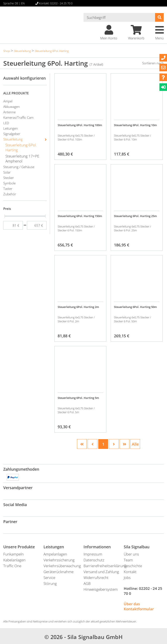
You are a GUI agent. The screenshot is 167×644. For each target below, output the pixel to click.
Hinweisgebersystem (101, 589)
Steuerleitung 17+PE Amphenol (22, 159)
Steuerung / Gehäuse (19, 167)
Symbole (9, 183)
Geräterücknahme (58, 572)
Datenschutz (94, 560)
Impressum (93, 554)
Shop (7, 51)
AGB (87, 583)
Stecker (9, 178)
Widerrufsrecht (96, 578)
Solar (7, 172)
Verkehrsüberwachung (62, 566)
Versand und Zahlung (101, 572)
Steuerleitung (22, 51)
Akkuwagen (12, 107)
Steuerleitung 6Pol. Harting (52, 51)
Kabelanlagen (14, 560)
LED (6, 123)
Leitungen (11, 128)
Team (128, 560)
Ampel (8, 101)
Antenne (9, 112)
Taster (8, 189)
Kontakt (130, 572)
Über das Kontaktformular (139, 606)
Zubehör (10, 194)
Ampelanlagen (55, 554)
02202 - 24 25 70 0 (143, 591)
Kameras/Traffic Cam (18, 117)
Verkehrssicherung (59, 560)
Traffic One (12, 566)
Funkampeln (13, 554)
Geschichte (133, 566)
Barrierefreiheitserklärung (104, 566)
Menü (159, 33)
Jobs (127, 578)
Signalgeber (12, 134)
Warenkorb (136, 33)
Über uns (131, 554)
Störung (50, 583)
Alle (135, 444)
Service (49, 578)
